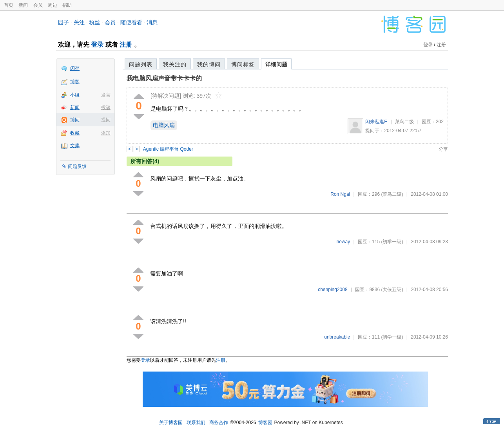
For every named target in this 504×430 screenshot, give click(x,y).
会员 (38, 5)
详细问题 (276, 64)
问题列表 (141, 64)
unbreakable (337, 337)
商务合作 (219, 423)
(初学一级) (392, 242)
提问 (106, 120)
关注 (79, 22)
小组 (75, 95)
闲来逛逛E (376, 122)
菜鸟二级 (404, 122)
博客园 (265, 423)
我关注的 (175, 64)
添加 (106, 133)
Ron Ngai (340, 194)
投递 (106, 107)
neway (344, 242)
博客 (75, 82)
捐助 (67, 5)
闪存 (75, 68)
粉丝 (94, 22)
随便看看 (131, 22)
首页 (9, 5)
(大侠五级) (392, 290)
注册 (126, 45)
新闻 (23, 5)
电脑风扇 (164, 125)
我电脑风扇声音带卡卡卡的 (164, 78)
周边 (53, 5)
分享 (443, 149)
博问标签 (243, 64)
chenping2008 (333, 290)
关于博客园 (171, 423)
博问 (75, 120)
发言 (106, 95)
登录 (97, 45)
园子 (63, 22)
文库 (75, 146)
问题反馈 (77, 166)
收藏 (75, 133)
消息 (152, 22)
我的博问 (209, 64)
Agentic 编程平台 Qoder (168, 149)
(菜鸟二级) (392, 194)
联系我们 (196, 423)
